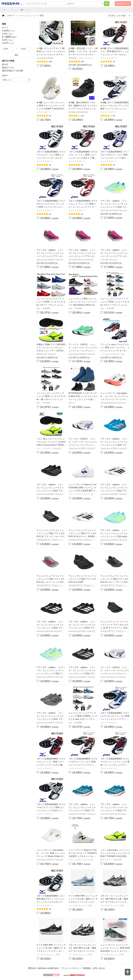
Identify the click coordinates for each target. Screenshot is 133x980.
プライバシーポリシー (71, 968)
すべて (5, 28)
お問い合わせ (99, 968)
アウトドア (30, 10)
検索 (16, 55)
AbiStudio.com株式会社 (48, 968)
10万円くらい (8, 43)
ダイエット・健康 (17, 10)
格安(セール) (8, 68)
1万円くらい (8, 34)
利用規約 (87, 968)
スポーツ (5, 10)
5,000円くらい (9, 31)
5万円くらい (8, 40)
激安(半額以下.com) (12, 71)
